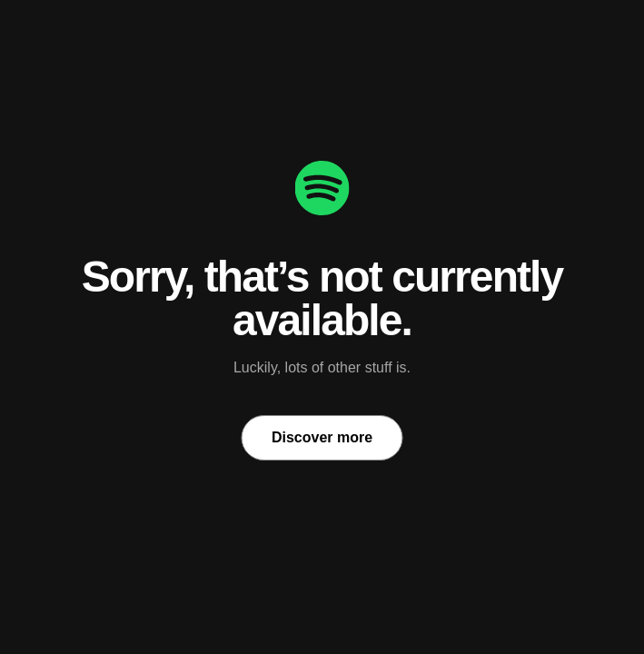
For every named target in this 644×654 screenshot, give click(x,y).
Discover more (322, 437)
